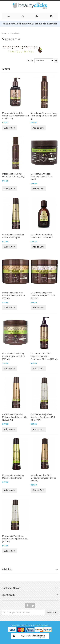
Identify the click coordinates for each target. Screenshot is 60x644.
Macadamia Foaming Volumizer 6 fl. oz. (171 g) (14, 175)
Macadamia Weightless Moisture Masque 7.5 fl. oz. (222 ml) (43, 295)
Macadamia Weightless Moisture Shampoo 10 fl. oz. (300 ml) (15, 539)
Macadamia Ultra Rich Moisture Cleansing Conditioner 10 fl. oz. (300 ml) (44, 356)
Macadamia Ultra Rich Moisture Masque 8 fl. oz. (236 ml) (14, 295)
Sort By (30, 60)
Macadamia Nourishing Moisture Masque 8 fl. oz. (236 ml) (14, 356)
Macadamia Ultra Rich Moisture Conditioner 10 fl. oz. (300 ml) (15, 417)
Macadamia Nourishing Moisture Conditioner (13, 477)
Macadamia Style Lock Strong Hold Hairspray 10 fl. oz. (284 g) (44, 116)
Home (4, 33)
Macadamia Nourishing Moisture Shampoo (13, 236)
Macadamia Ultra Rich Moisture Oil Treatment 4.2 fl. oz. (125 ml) (16, 116)
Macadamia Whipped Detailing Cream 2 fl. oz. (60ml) (42, 177)
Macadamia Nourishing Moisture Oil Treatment (41, 236)
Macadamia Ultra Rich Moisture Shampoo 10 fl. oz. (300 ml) (43, 478)
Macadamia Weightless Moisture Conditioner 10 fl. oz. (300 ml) (43, 417)
